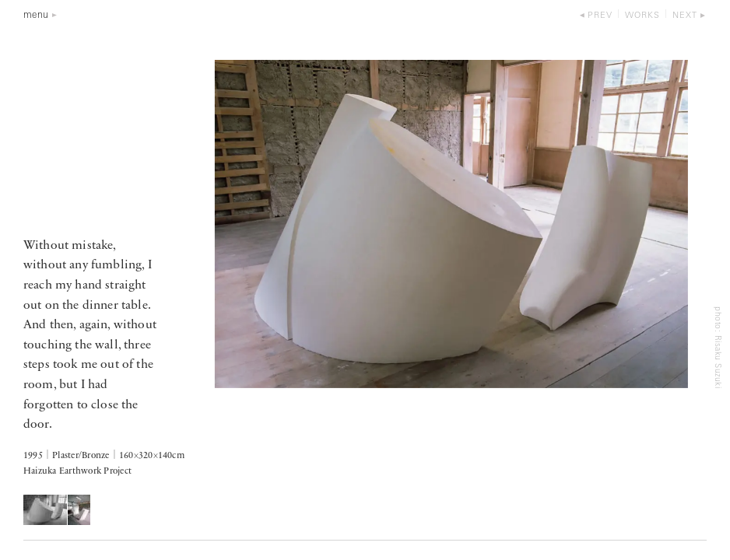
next (685, 16)
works (642, 16)
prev (600, 16)
